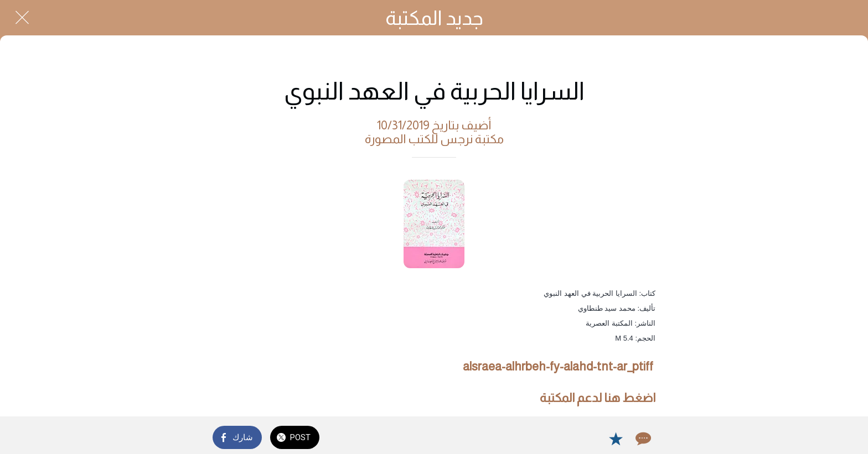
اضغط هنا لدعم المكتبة (598, 398)
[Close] (22, 18)
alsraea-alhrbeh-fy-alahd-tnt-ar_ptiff (558, 366)
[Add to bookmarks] (616, 439)
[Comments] (642, 439)
